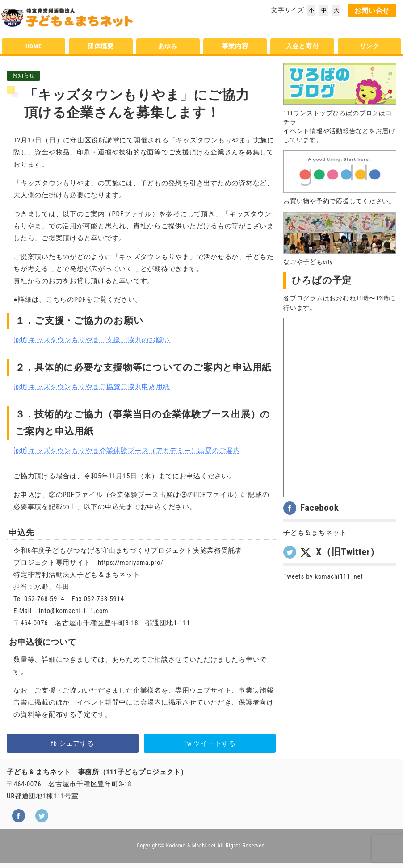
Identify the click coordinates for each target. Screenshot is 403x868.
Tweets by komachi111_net (323, 576)
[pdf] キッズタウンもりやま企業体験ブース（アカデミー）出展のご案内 (127, 451)
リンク (369, 46)
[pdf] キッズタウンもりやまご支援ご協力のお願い (92, 340)
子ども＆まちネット (315, 533)
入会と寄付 (302, 46)
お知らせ (23, 75)
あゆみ (168, 46)
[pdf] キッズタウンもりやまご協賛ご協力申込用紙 (92, 387)
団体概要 (101, 46)
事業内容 (235, 46)
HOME (34, 46)
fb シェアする (73, 743)
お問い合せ (372, 11)
